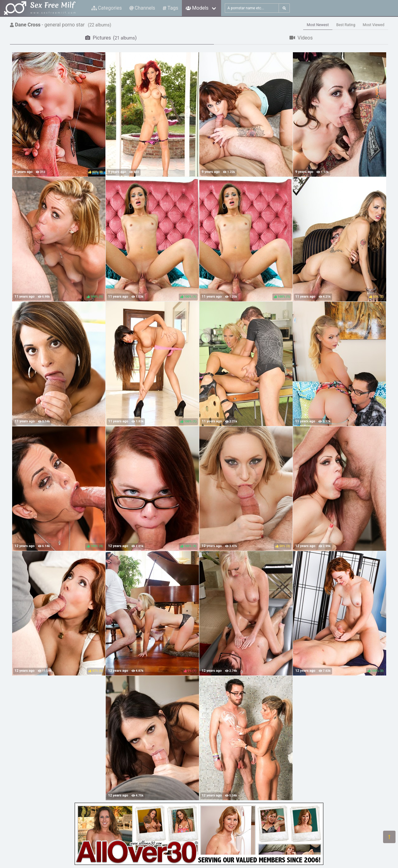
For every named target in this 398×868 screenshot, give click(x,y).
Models (197, 8)
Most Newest (318, 25)
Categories (107, 8)
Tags (170, 8)
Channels (142, 8)
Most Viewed (374, 25)
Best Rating (346, 25)
